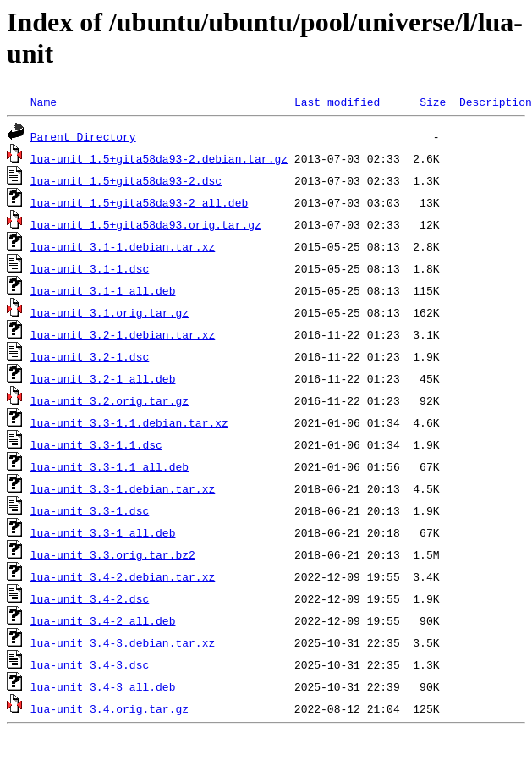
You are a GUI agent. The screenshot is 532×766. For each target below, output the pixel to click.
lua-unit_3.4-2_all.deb (103, 620)
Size (433, 102)
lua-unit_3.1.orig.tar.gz (110, 312)
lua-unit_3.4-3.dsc (90, 664)
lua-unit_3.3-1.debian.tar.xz (123, 488)
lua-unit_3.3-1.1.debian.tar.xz (129, 422)
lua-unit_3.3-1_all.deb (103, 532)
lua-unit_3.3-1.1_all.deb (110, 466)
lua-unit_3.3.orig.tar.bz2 (113, 554)
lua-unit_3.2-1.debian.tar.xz (123, 334)
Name (44, 102)
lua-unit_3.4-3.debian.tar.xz (123, 642)
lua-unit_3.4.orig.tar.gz (110, 708)
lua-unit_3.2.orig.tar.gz (110, 400)
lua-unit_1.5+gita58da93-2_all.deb (139, 202)
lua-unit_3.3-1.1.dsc (96, 444)
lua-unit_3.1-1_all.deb (103, 290)
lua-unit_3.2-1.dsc (90, 356)
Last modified (337, 102)
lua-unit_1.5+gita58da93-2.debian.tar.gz (159, 158)
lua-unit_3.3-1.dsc (90, 510)
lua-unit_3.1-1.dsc (90, 268)
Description (496, 102)
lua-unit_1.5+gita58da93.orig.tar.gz (146, 224)
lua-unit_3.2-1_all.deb (103, 378)
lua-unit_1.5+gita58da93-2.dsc (126, 180)
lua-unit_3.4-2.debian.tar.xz (123, 576)
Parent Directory (83, 136)
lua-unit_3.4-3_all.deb (103, 686)
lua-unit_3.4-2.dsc (90, 598)
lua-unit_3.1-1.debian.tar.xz (123, 246)
